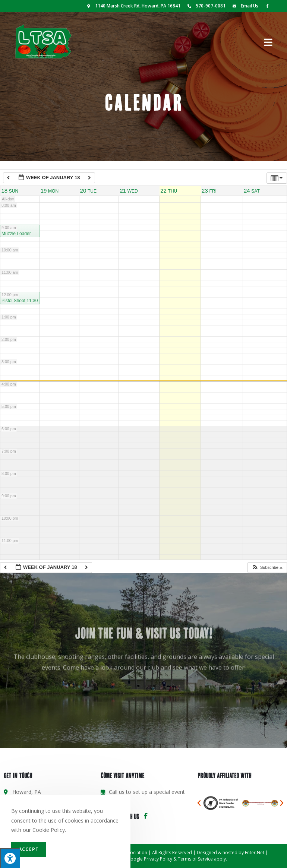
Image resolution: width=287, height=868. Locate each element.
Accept (29, 849)
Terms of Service (195, 859)
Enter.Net (255, 853)
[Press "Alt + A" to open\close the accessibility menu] (10, 858)
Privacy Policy (158, 859)
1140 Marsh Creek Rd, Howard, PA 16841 (133, 6)
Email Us (244, 6)
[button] (267, 568)
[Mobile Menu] (268, 42)
